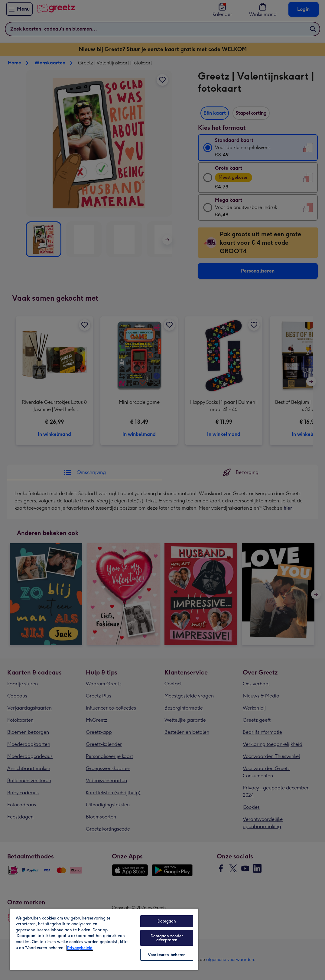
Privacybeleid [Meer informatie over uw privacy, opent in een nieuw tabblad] (80, 948)
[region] (104, 939)
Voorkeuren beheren (167, 955)
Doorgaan (167, 921)
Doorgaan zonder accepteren (167, 938)
